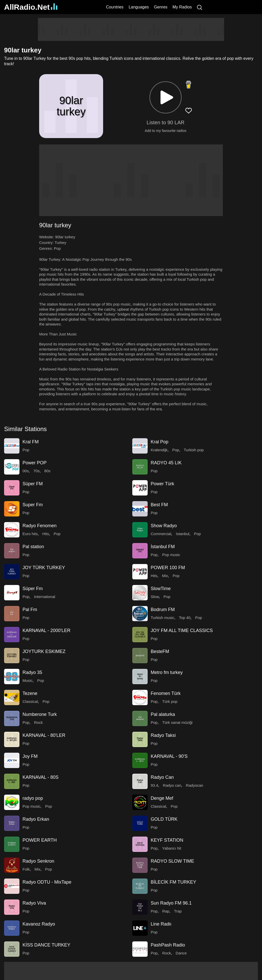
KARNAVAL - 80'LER (44, 735)
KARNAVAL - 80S (41, 777)
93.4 (154, 785)
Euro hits (30, 534)
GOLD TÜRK (164, 819)
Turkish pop (194, 450)
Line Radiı (161, 924)
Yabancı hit (172, 848)
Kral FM (31, 442)
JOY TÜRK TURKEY (44, 568)
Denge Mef (162, 798)
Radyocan (195, 785)
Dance (181, 953)
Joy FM (30, 756)
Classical (30, 701)
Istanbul (183, 534)
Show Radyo (164, 526)
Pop (57, 248)
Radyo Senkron (38, 861)
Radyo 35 (32, 672)
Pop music (171, 555)
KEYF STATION (167, 840)
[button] (166, 97)
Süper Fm (33, 589)
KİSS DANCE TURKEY (46, 945)
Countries (115, 7)
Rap (166, 911)
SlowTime (161, 589)
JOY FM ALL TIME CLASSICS (182, 630)
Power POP (35, 463)
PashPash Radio (168, 945)
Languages (139, 7)
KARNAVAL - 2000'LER (46, 630)
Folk (26, 869)
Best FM (159, 505)
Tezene (30, 693)
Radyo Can (162, 777)
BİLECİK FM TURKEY (173, 882)
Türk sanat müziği (177, 722)
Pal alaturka (163, 714)
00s (26, 471)
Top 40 (185, 618)
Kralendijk (159, 450)
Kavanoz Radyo (39, 924)
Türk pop (170, 701)
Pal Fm (30, 610)
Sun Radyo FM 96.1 (171, 903)
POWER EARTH (40, 840)
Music (28, 680)
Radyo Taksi (163, 735)
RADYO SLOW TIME (172, 861)
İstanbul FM (163, 547)
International (45, 597)
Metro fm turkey (167, 672)
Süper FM (33, 484)
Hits (46, 534)
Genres (161, 7)
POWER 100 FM (168, 568)
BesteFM (160, 651)
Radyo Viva (34, 903)
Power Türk (162, 484)
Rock (38, 722)
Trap (178, 911)
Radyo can (172, 785)
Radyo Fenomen (40, 526)
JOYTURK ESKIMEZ (44, 651)
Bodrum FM (163, 610)
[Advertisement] (131, 29)
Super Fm (33, 505)
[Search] (200, 7)
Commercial (161, 534)
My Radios (182, 7)
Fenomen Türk (166, 693)
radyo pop (33, 798)
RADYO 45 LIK (166, 463)
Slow (155, 597)
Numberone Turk (40, 714)
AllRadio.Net (31, 7)
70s (37, 471)
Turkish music (162, 618)
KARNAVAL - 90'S (169, 756)
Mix (165, 576)
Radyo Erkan (36, 819)
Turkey (61, 243)
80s (47, 471)
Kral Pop (160, 442)
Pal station (33, 547)
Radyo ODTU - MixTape (47, 882)
